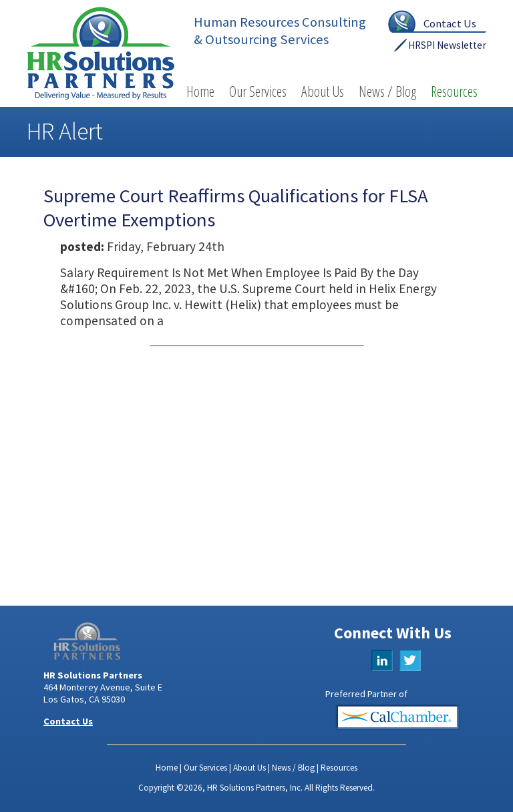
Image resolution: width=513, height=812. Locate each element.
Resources (454, 91)
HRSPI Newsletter (447, 45)
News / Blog (387, 91)
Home (200, 91)
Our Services (258, 91)
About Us (323, 91)
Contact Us (450, 23)
